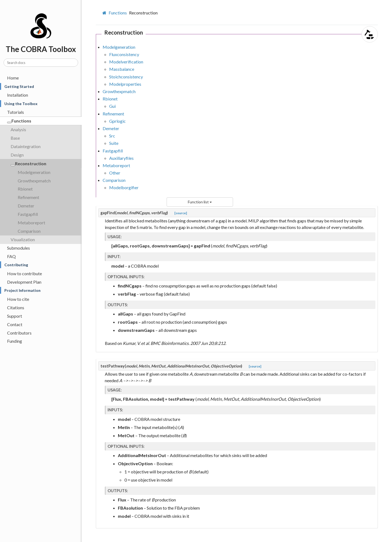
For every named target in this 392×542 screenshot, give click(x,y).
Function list (200, 202)
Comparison (29, 231)
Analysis (18, 129)
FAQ (11, 256)
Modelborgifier (124, 187)
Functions (19, 121)
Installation (18, 95)
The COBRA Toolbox (43, 22)
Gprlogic (117, 121)
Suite (114, 143)
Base (15, 138)
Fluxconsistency (124, 54)
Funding (15, 341)
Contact (15, 324)
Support (15, 316)
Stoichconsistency (126, 77)
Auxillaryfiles (121, 158)
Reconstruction (28, 163)
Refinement (28, 197)
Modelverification (126, 62)
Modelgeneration (34, 172)
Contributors (19, 333)
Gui (112, 106)
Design (17, 155)
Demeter (26, 206)
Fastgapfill (28, 214)
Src (112, 136)
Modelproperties (125, 84)
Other (115, 173)
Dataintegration (26, 146)
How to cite (18, 299)
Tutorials (16, 112)
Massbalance (122, 69)
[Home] (105, 13)
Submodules (19, 248)
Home (13, 78)
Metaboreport (31, 223)
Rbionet (25, 189)
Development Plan (24, 282)
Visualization (23, 239)
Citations (16, 307)
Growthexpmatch (34, 181)
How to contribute (24, 273)
